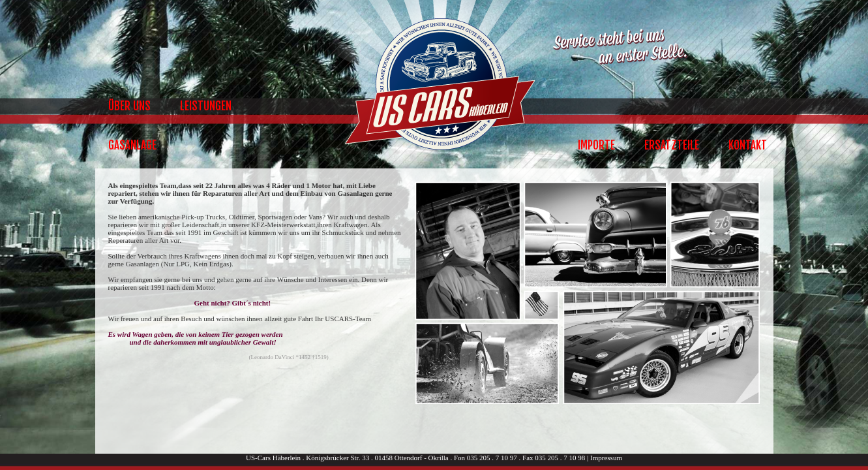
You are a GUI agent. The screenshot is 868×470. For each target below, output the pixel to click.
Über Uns (129, 106)
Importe (596, 145)
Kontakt (748, 145)
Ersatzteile (672, 145)
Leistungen (206, 106)
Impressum (606, 458)
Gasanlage (132, 145)
